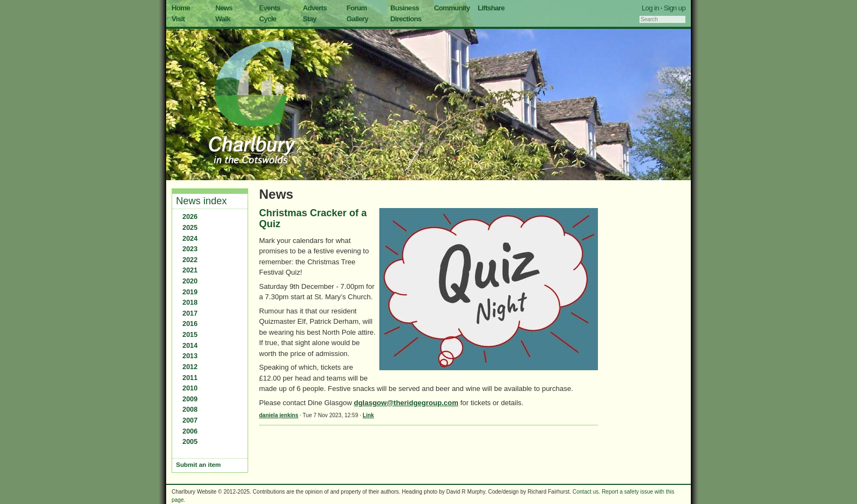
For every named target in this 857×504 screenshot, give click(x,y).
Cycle (268, 19)
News (224, 8)
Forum (357, 8)
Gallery (357, 19)
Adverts (315, 8)
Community (452, 8)
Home (181, 8)
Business (405, 8)
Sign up (674, 8)
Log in (650, 8)
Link (369, 415)
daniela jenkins (279, 415)
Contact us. (587, 492)
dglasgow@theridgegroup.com (406, 403)
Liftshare (491, 8)
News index (201, 201)
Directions (406, 19)
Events (270, 8)
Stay (310, 19)
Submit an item (198, 465)
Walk (223, 19)
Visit (178, 19)
